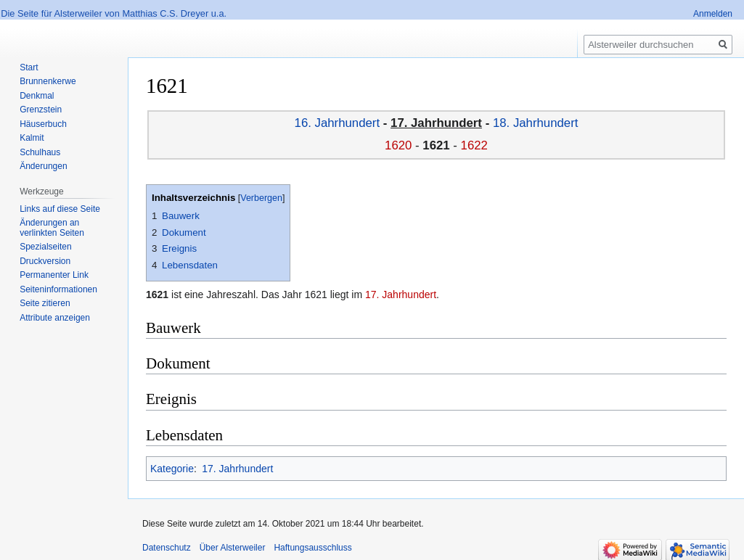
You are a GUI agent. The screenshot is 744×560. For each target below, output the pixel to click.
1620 (398, 145)
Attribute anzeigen (55, 318)
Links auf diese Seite (60, 209)
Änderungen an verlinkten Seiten (52, 228)
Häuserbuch (43, 124)
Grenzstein (41, 110)
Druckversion (45, 261)
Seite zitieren (45, 303)
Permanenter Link (54, 275)
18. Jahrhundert (536, 123)
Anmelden (713, 14)
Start (29, 67)
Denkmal (37, 96)
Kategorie (172, 469)
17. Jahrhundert (401, 295)
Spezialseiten (45, 247)
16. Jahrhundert (338, 123)
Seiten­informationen (58, 289)
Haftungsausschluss (312, 548)
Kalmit (32, 138)
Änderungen (43, 166)
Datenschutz (167, 548)
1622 (474, 145)
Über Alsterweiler (233, 548)
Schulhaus (40, 152)
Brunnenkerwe (48, 81)
